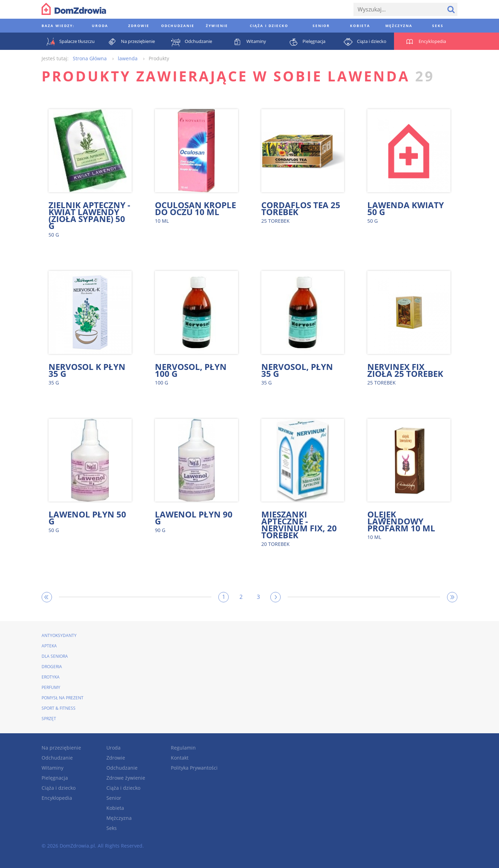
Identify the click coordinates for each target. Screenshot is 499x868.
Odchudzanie (57, 758)
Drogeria (52, 667)
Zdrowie (116, 758)
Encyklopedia (57, 798)
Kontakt (180, 758)
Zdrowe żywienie (126, 778)
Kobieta (115, 808)
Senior (114, 798)
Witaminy (52, 768)
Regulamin (183, 748)
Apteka (49, 646)
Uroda (113, 748)
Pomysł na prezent (63, 698)
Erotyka (51, 677)
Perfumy (51, 687)
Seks (112, 828)
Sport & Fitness (59, 708)
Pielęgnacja (55, 778)
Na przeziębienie (61, 748)
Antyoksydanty (59, 635)
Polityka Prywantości (194, 768)
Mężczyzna (119, 818)
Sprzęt (49, 719)
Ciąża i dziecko (59, 788)
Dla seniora (55, 656)
